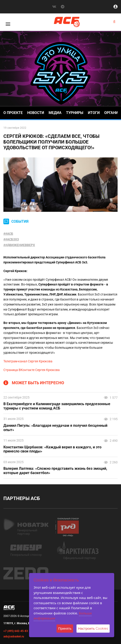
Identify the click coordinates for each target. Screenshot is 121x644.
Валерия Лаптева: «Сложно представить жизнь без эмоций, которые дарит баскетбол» (55, 471)
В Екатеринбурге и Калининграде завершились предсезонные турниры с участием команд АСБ (57, 406)
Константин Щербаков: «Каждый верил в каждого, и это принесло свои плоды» (52, 449)
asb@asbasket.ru (14, 636)
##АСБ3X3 (11, 239)
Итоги (94, 113)
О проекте (13, 113)
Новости (36, 113)
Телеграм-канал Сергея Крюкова (28, 361)
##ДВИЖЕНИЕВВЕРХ (19, 245)
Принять (65, 628)
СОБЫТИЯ (20, 221)
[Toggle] (8, 24)
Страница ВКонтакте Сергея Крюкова (32, 370)
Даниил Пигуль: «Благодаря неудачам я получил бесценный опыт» (55, 428)
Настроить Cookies (93, 628)
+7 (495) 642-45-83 (16, 631)
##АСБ (8, 234)
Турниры (75, 113)
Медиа (55, 113)
